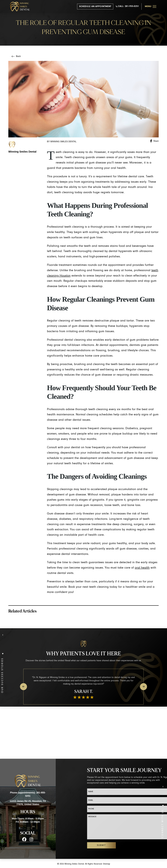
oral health (142, 568)
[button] (151, 7)
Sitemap (107, 864)
